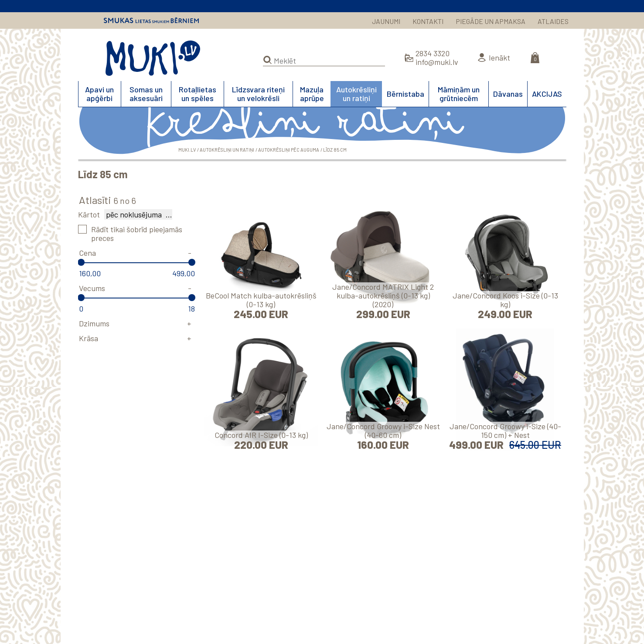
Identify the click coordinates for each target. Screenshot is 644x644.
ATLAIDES (553, 21)
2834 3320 (433, 53)
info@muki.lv (437, 62)
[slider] (82, 262)
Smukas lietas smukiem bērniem (151, 20)
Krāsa (89, 338)
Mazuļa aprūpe (312, 94)
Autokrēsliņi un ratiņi (356, 94)
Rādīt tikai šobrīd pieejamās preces (137, 234)
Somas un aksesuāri (146, 94)
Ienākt (499, 58)
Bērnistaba (405, 94)
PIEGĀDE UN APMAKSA (491, 21)
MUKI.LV (153, 58)
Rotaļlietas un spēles (198, 94)
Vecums (92, 288)
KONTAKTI (428, 21)
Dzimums (94, 323)
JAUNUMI (386, 21)
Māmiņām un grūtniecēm (459, 94)
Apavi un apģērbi (99, 94)
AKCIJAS (547, 94)
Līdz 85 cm (335, 150)
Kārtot (89, 214)
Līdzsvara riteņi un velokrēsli (258, 94)
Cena (87, 253)
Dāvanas (508, 94)
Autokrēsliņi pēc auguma (289, 150)
